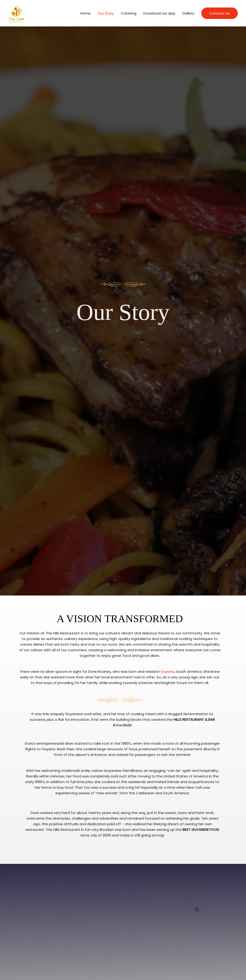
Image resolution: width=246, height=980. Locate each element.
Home (85, 14)
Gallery (188, 14)
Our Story (106, 14)
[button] (220, 15)
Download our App (159, 14)
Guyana (168, 674)
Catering (129, 14)
